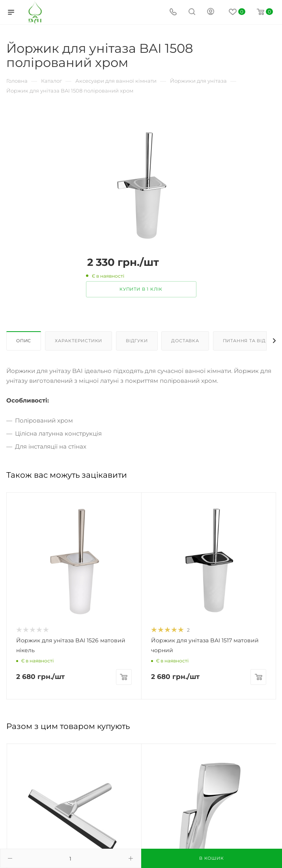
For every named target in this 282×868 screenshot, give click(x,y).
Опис (24, 341)
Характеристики (78, 341)
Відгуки (137, 341)
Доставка (185, 341)
